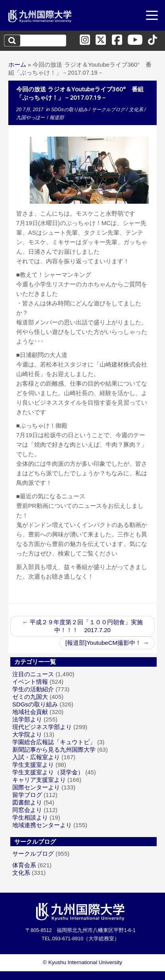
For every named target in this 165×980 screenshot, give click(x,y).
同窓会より (27, 810)
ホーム (17, 65)
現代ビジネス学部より (42, 727)
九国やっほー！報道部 (40, 118)
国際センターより (36, 787)
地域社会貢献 (30, 712)
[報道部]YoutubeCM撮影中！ (107, 643)
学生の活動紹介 (33, 689)
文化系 (137, 110)
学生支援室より (33, 765)
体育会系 (24, 865)
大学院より (27, 734)
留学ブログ (27, 795)
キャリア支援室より (39, 780)
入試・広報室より (36, 757)
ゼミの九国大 (30, 697)
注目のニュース (33, 674)
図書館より (27, 802)
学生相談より (30, 817)
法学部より (27, 719)
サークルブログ (109, 110)
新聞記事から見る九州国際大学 (54, 749)
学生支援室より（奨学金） (48, 772)
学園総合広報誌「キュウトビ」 (54, 742)
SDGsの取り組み (70, 110)
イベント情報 (30, 682)
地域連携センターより (42, 825)
